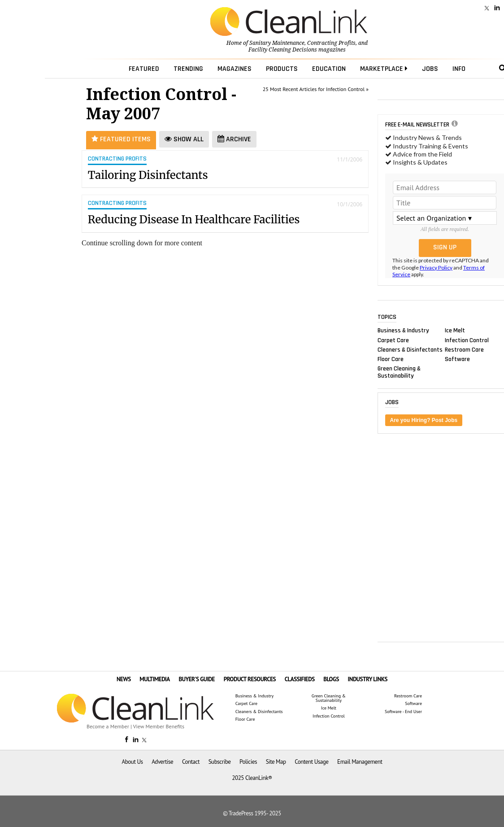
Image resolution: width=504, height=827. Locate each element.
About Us (133, 762)
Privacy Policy (436, 268)
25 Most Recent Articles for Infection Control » (316, 89)
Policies (248, 762)
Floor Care (391, 359)
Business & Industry (403, 331)
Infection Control (467, 340)
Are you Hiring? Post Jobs (424, 420)
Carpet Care (393, 340)
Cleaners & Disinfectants (410, 349)
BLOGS (331, 679)
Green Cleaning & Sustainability (399, 372)
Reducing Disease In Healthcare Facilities (194, 220)
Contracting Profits (331, 43)
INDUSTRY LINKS (368, 679)
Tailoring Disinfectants (148, 175)
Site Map (276, 762)
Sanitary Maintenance (277, 43)
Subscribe (220, 762)
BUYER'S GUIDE (197, 679)
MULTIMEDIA (154, 679)
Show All (184, 139)
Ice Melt (455, 331)
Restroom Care (464, 349)
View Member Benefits (159, 726)
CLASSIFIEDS (300, 679)
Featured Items (121, 139)
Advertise (162, 762)
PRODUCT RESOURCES (250, 679)
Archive (234, 139)
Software (457, 359)
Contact (191, 762)
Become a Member (108, 726)
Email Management (360, 762)
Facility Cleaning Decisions (283, 50)
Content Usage (311, 762)
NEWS (124, 679)
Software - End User (403, 712)
